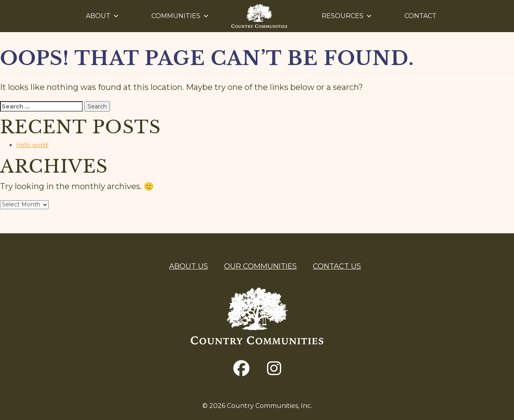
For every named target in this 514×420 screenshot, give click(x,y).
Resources (347, 16)
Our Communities (260, 266)
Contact (420, 16)
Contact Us (337, 266)
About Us (189, 266)
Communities (180, 16)
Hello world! (32, 145)
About (103, 16)
